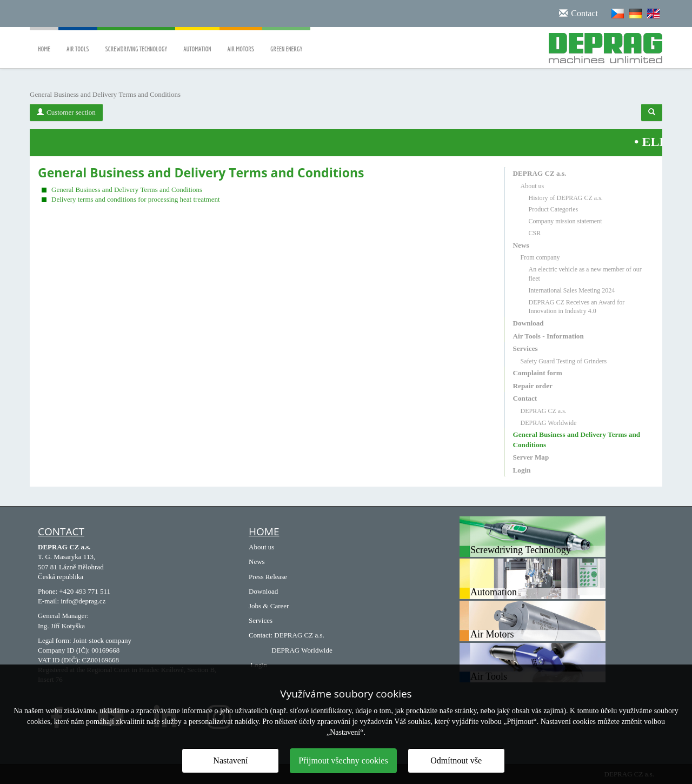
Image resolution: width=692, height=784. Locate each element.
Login (522, 470)
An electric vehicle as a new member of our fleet (585, 274)
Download (528, 323)
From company (540, 257)
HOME (264, 531)
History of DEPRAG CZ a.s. (566, 198)
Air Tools (78, 41)
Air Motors (241, 41)
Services (525, 348)
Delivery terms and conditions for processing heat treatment (136, 199)
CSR (535, 233)
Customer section (66, 112)
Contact (525, 398)
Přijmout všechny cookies (343, 760)
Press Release (268, 577)
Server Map (531, 457)
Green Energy (286, 41)
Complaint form (538, 373)
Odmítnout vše (456, 760)
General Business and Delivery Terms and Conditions (127, 190)
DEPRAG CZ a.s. (540, 173)
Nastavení (230, 760)
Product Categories (554, 209)
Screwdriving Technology (137, 41)
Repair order (533, 386)
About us (533, 186)
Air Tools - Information (548, 336)
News (521, 245)
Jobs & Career (269, 606)
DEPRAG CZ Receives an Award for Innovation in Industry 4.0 (577, 307)
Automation (197, 41)
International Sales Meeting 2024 (572, 290)
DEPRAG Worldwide (549, 423)
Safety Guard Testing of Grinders (564, 361)
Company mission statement (565, 221)
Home (44, 41)
